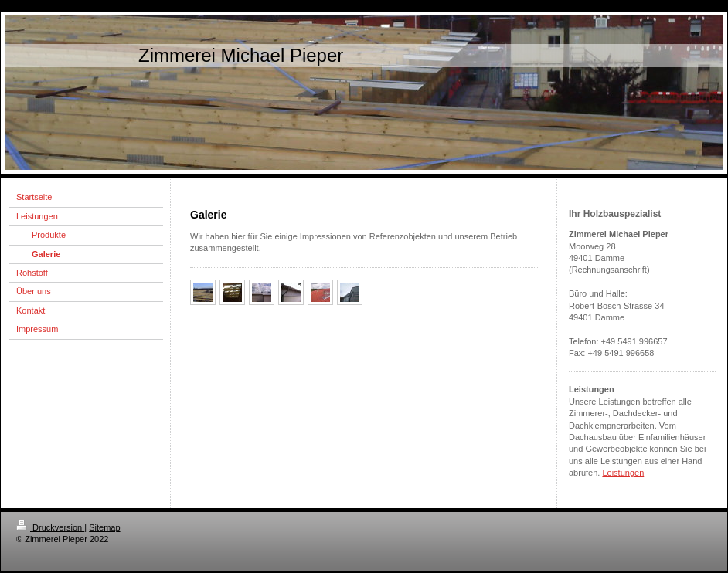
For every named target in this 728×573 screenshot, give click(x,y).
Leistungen (623, 473)
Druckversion (50, 527)
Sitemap (104, 527)
